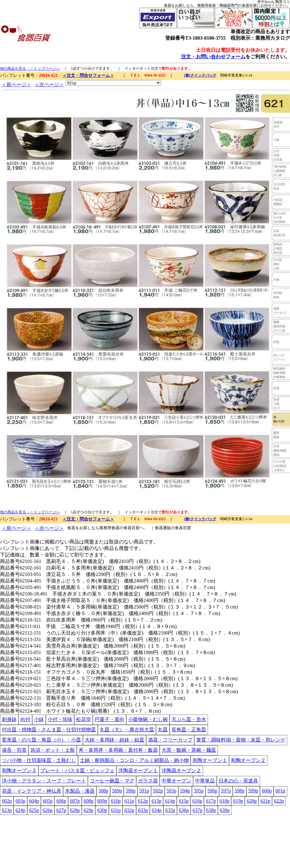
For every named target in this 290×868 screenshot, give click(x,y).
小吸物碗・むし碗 (148, 719)
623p (7, 810)
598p (240, 791)
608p (89, 801)
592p (158, 791)
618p (224, 801)
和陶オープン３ (19, 771)
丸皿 (163, 730)
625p (34, 810)
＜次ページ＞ (49, 84)
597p (226, 791)
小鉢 (39, 719)
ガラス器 (148, 781)
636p (184, 810)
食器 (167, 6)
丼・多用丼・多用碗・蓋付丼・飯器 (118, 750)
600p (267, 791)
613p (156, 801)
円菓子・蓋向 (110, 719)
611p (129, 801)
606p (61, 801)
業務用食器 (206, 6)
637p (197, 810)
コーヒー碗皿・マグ (112, 781)
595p (199, 791)
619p (238, 801)
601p (280, 791)
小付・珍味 (60, 719)
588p (103, 791)
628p (75, 810)
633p (143, 810)
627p (61, 810)
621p (265, 801)
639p (225, 810)
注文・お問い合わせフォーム (213, 57)
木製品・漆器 (80, 791)
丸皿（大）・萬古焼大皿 (127, 730)
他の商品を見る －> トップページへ (30, 69)
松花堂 (84, 719)
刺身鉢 (9, 719)
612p (143, 801)
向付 (25, 719)
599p (253, 791)
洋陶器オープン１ (138, 771)
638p (211, 810)
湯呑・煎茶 (14, 750)
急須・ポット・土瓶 (53, 750)
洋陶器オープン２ (181, 771)
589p (117, 791)
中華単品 (205, 781)
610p (116, 801)
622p (279, 801)
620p (252, 801)
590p (131, 791)
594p (185, 791)
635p (170, 810)
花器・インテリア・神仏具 (32, 791)
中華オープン (176, 781)
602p (7, 801)
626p (48, 810)
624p (20, 810)
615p (184, 801)
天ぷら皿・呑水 (189, 719)
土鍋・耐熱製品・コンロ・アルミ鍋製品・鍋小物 (134, 760)
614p (170, 801)
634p (157, 810)
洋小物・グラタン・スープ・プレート (44, 781)
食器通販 (163, 528)
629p (89, 810)
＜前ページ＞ (16, 84)
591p (144, 791)
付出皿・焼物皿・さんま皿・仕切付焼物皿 (49, 730)
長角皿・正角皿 (189, 730)
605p (48, 801)
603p (20, 801)
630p (102, 810)
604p (34, 801)
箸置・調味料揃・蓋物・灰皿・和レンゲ (241, 740)
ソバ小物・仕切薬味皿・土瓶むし (39, 760)
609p (102, 801)
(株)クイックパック (200, 75)
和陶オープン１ (210, 760)
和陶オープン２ (248, 760)
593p (171, 791)
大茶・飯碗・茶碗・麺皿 (189, 750)
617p (211, 801)
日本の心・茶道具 (238, 781)
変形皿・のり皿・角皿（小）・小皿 (41, 740)
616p (197, 801)
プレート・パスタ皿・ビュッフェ (77, 771)
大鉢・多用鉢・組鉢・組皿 (115, 740)
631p (116, 810)
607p (75, 801)
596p (212, 791)
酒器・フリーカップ (170, 740)
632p (129, 810)
